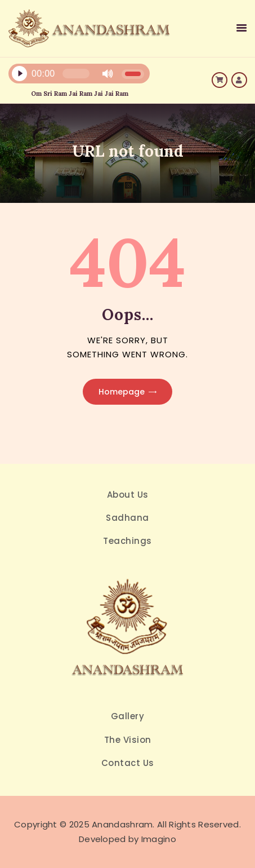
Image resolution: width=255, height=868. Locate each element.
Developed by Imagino (127, 839)
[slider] (76, 74)
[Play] (19, 74)
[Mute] (108, 74)
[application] (85, 76)
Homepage (122, 392)
